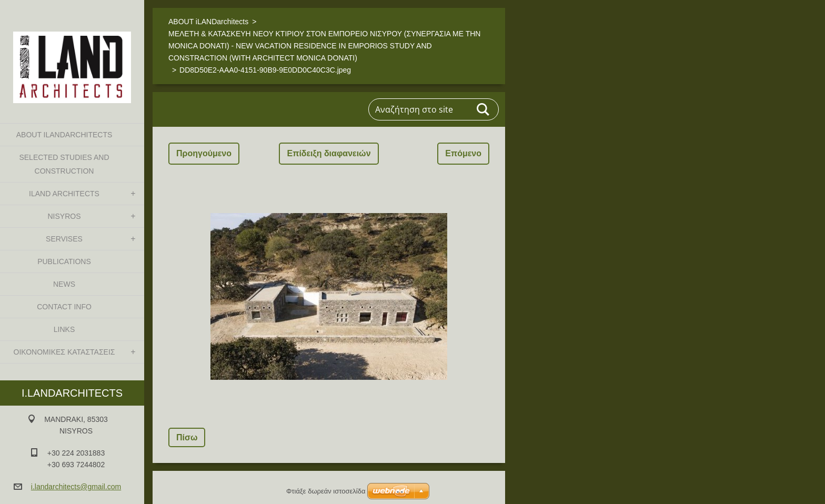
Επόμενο (463, 153)
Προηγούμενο (204, 153)
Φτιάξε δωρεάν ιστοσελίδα (326, 491)
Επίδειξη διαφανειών (329, 153)
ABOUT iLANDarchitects (64, 135)
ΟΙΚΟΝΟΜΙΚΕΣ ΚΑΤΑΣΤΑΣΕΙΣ (64, 352)
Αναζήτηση (484, 109)
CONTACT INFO (64, 307)
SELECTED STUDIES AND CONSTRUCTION (64, 164)
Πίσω (187, 437)
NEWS (64, 284)
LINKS (64, 329)
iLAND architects (64, 194)
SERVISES (64, 239)
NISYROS (64, 216)
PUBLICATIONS (64, 261)
